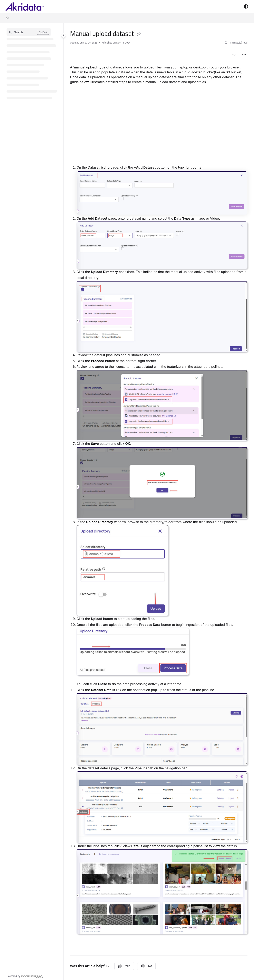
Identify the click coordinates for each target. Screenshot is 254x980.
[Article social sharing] (234, 55)
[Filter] (57, 32)
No (146, 966)
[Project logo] (25, 7)
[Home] (7, 18)
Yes (124, 966)
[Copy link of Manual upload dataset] (139, 34)
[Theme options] (246, 7)
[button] (29, 32)
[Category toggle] (64, 35)
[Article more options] (244, 55)
